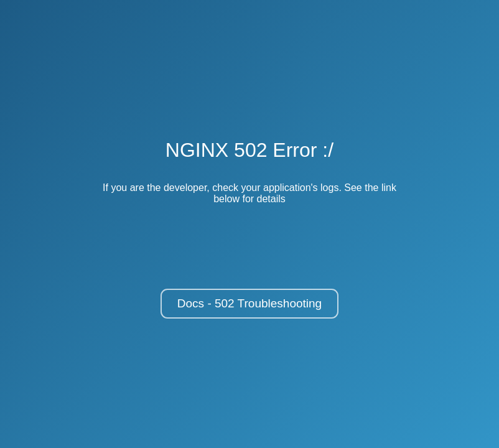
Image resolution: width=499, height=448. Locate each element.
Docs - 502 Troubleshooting (250, 303)
